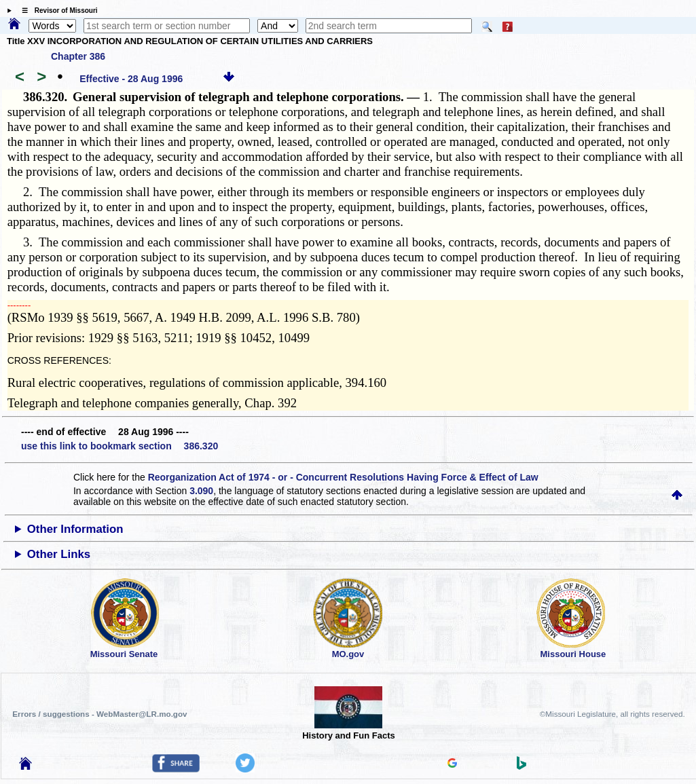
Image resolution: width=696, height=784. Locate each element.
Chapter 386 (78, 56)
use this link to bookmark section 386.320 (120, 446)
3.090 (201, 491)
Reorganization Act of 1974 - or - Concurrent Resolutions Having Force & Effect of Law (343, 477)
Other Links (59, 554)
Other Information (75, 529)
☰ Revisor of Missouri (56, 11)
